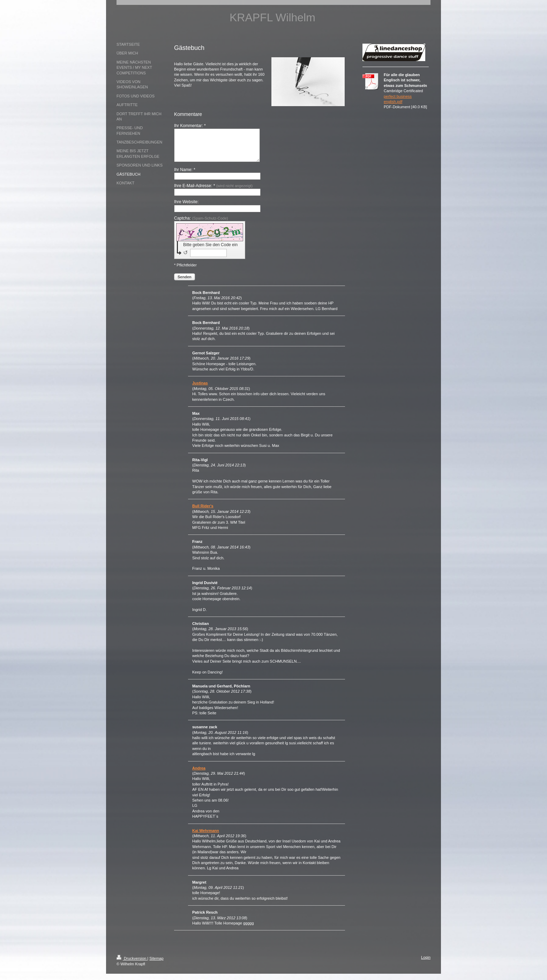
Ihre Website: (186, 208)
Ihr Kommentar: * (190, 126)
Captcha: (201, 224)
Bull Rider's (203, 512)
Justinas (200, 389)
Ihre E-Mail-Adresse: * (213, 192)
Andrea (199, 774)
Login (426, 964)
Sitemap (156, 965)
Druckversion (132, 965)
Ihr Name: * (185, 176)
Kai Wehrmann (206, 837)
